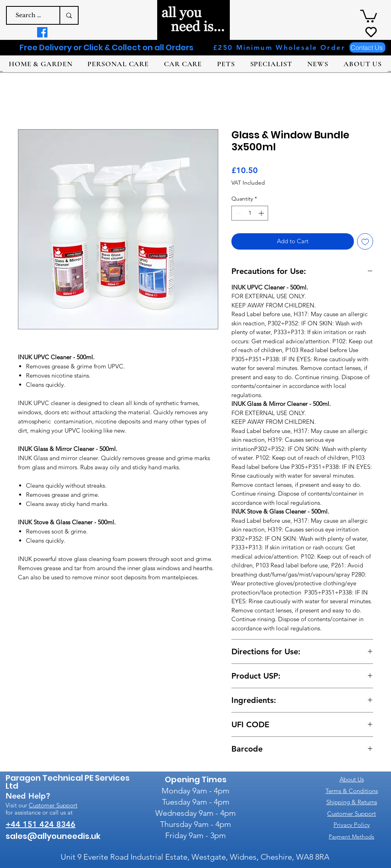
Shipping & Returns (352, 802)
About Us (352, 779)
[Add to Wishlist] (365, 241)
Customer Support (53, 805)
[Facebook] (42, 32)
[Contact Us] (367, 47)
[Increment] (262, 213)
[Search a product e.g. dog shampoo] (29, 15)
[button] (369, 15)
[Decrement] (238, 213)
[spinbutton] (250, 213)
